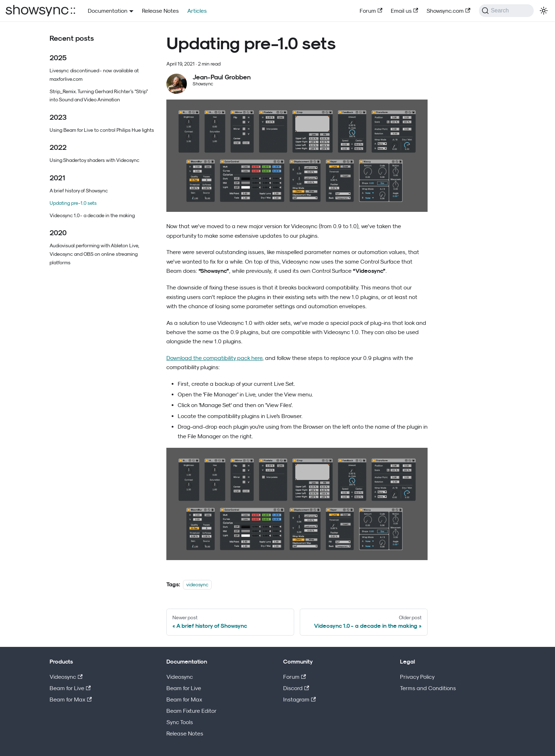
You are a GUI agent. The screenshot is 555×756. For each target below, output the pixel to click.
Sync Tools (180, 722)
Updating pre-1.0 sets (73, 203)
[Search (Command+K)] (506, 11)
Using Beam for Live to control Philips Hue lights (102, 130)
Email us (404, 11)
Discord (296, 688)
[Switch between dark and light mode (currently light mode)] (544, 11)
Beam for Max (71, 699)
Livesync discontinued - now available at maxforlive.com (94, 75)
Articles (197, 11)
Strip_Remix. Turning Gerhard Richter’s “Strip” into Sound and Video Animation (99, 95)
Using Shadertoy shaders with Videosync (95, 160)
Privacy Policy (417, 677)
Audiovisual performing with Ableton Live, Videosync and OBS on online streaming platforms (94, 254)
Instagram (299, 699)
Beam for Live (70, 688)
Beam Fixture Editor (191, 711)
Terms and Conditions (428, 688)
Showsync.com (448, 11)
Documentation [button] (108, 11)
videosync (197, 584)
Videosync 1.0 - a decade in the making (92, 215)
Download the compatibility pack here (214, 358)
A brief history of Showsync (79, 190)
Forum (371, 11)
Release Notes (160, 11)
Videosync (66, 677)
